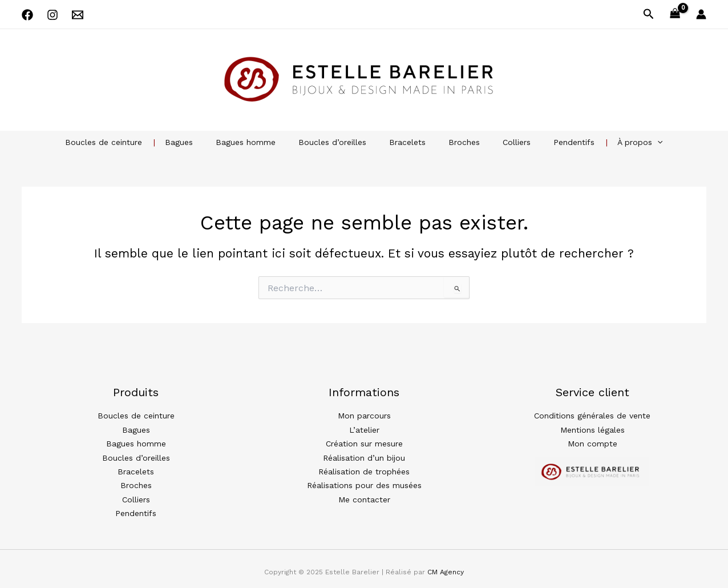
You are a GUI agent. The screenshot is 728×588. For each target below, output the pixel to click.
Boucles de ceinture (131, 142)
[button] (649, 14)
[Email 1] (78, 15)
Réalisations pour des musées (364, 481)
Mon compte (592, 441)
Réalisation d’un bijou (364, 455)
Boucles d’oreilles (339, 142)
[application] (630, 142)
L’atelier (364, 428)
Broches (457, 142)
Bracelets (407, 142)
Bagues (199, 142)
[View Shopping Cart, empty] (675, 15)
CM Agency (446, 566)
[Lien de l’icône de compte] (701, 14)
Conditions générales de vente (592, 415)
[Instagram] (52, 15)
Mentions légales (592, 428)
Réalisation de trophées (364, 468)
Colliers (503, 142)
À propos (612, 142)
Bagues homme (259, 142)
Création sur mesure (364, 441)
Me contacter (364, 494)
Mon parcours (364, 415)
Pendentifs (553, 142)
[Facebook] (27, 15)
